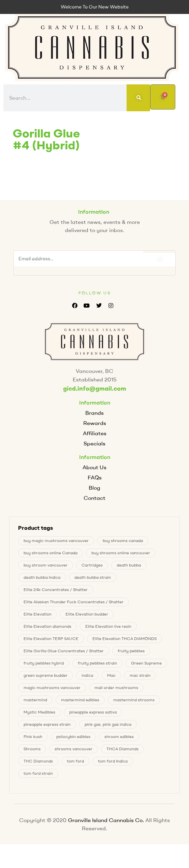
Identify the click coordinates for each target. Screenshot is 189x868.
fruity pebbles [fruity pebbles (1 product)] (131, 651)
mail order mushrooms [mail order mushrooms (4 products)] (116, 687)
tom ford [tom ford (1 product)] (75, 761)
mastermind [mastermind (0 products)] (35, 700)
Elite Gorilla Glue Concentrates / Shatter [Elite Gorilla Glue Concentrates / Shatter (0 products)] (64, 651)
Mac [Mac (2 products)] (111, 675)
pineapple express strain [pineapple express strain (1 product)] (47, 724)
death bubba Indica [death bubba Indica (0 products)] (42, 577)
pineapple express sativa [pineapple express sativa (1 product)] (93, 712)
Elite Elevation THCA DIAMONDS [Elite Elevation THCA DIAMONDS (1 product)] (125, 638)
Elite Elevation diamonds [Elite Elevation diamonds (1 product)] (47, 626)
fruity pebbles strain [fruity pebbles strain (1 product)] (97, 663)
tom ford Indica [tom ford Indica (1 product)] (113, 761)
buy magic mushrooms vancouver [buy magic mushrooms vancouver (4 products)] (56, 541)
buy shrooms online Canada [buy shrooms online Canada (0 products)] (50, 553)
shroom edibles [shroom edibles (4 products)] (119, 736)
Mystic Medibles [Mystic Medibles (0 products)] (39, 712)
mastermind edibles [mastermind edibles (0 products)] (80, 700)
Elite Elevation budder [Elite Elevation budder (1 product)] (87, 614)
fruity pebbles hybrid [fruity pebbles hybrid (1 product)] (44, 663)
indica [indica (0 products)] (87, 675)
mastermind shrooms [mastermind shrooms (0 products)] (134, 700)
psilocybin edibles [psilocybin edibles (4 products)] (73, 736)
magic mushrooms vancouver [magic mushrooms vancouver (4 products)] (52, 687)
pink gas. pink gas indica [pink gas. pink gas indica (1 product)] (108, 724)
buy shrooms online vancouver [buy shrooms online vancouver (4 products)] (121, 553)
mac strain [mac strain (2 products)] (140, 675)
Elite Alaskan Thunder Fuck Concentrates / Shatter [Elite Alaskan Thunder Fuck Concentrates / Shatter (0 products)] (74, 602)
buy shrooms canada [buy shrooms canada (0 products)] (123, 541)
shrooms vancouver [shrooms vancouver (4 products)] (74, 749)
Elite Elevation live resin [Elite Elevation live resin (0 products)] (108, 626)
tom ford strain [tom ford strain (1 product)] (38, 773)
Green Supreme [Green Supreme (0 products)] (146, 663)
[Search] (139, 98)
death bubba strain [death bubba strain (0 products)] (93, 577)
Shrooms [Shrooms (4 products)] (32, 749)
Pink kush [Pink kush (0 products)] (33, 736)
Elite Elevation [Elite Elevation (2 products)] (38, 614)
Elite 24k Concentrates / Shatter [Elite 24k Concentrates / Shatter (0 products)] (56, 589)
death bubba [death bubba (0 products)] (129, 565)
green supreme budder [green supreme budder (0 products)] (46, 675)
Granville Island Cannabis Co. (106, 820)
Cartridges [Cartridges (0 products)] (92, 565)
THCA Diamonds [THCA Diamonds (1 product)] (122, 749)
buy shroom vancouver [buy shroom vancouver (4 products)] (46, 565)
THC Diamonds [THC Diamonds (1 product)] (38, 761)
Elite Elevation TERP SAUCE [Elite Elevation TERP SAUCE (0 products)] (51, 638)
